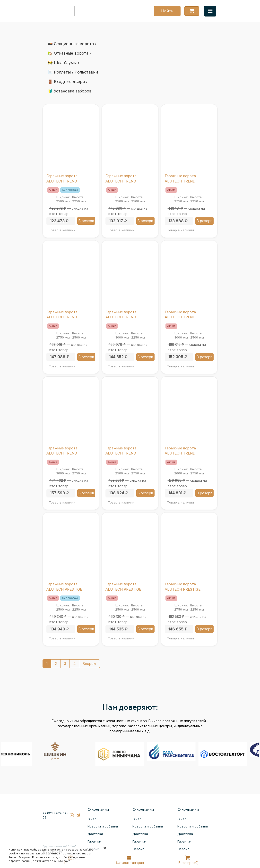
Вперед (89, 664)
